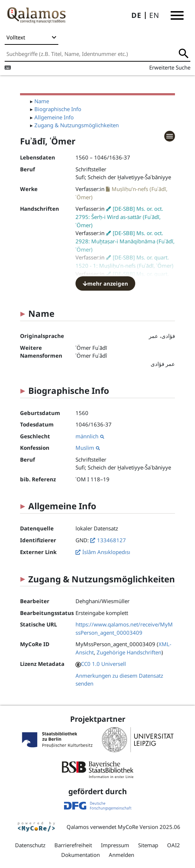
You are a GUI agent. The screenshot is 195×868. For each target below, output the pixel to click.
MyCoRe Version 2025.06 (149, 827)
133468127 (111, 540)
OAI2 (174, 845)
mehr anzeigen (105, 283)
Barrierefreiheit (73, 845)
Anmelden (121, 855)
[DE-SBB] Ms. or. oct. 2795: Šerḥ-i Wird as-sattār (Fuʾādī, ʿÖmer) (119, 217)
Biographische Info (58, 109)
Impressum (115, 845)
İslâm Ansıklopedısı (106, 552)
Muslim (88, 448)
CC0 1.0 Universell (103, 664)
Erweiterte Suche (170, 67)
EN (154, 15)
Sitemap (148, 845)
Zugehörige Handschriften (129, 652)
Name (42, 101)
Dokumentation (81, 855)
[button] (177, 15)
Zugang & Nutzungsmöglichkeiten (77, 125)
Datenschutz (30, 845)
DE (136, 15)
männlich (90, 436)
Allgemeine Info (54, 117)
